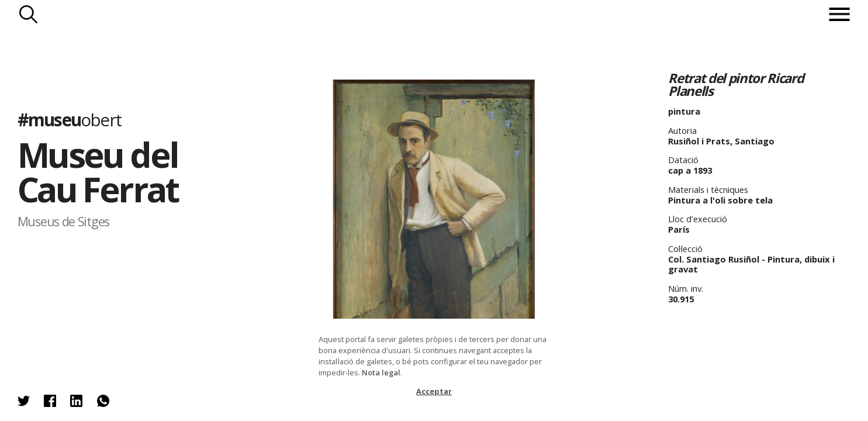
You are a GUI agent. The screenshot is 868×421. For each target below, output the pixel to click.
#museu (69, 120)
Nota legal (381, 372)
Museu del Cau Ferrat (98, 172)
